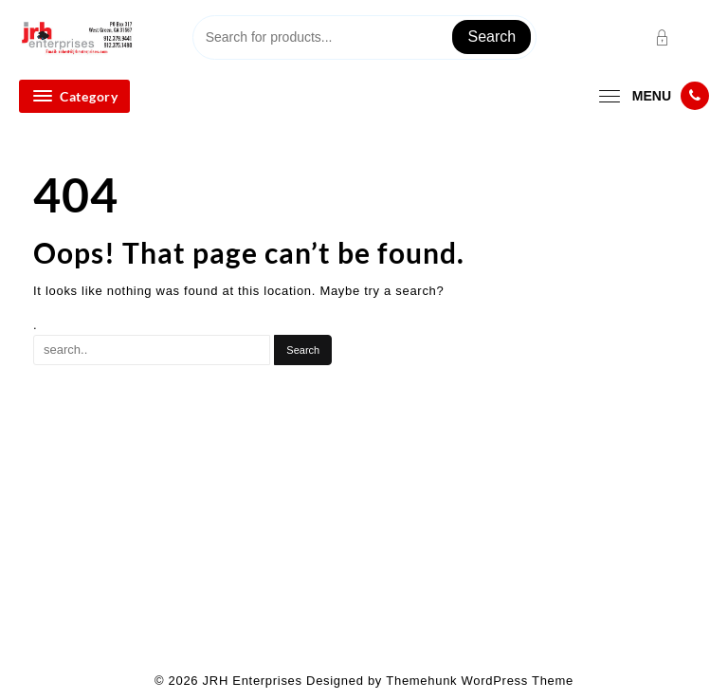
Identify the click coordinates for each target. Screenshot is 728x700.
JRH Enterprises (253, 681)
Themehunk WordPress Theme (480, 681)
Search (491, 37)
